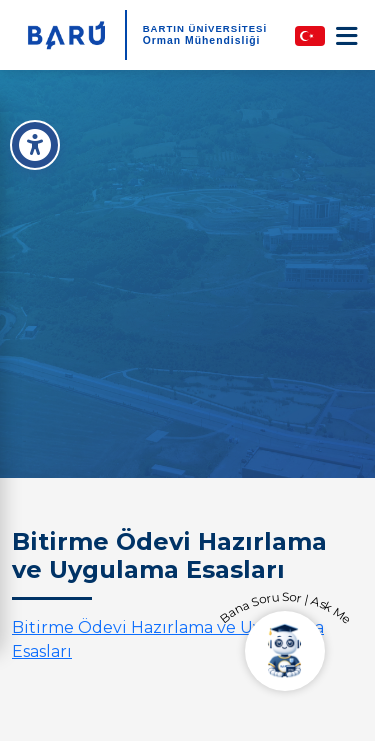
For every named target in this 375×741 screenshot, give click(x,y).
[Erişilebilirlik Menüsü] (35, 145)
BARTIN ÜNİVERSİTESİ (205, 28)
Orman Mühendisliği (202, 40)
